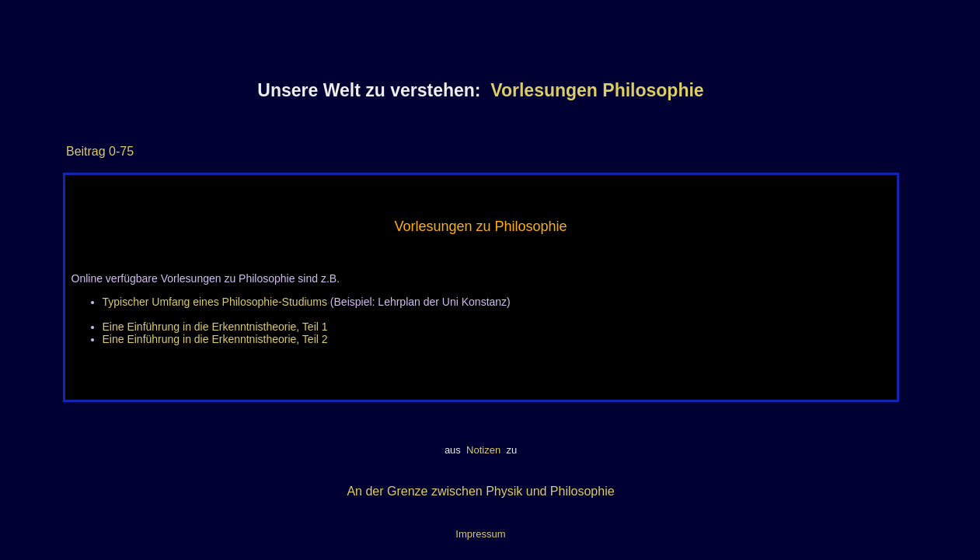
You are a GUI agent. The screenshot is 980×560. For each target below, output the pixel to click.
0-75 (120, 151)
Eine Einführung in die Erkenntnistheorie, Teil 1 (215, 327)
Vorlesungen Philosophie (597, 90)
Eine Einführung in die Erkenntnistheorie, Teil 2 (215, 339)
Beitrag (86, 151)
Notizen (483, 450)
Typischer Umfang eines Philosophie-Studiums (215, 302)
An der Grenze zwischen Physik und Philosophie (480, 491)
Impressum (480, 534)
